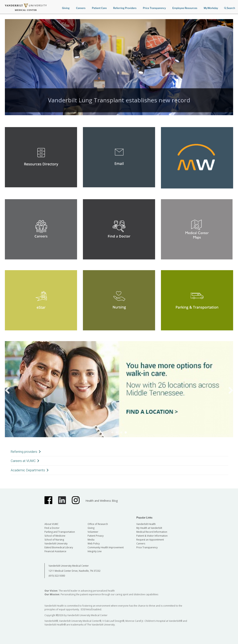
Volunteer (93, 532)
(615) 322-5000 (57, 576)
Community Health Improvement (106, 547)
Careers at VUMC (23, 461)
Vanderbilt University (56, 544)
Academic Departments (28, 470)
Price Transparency (155, 8)
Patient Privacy (96, 536)
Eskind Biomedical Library (59, 547)
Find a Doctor (52, 528)
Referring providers (24, 452)
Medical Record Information (152, 532)
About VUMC (52, 524)
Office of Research (98, 524)
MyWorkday (211, 8)
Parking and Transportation (60, 532)
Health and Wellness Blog (102, 501)
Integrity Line (95, 551)
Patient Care (99, 8)
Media (91, 540)
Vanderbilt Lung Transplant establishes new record (119, 100)
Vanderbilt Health (146, 524)
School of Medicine (55, 536)
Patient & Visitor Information (152, 536)
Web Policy (94, 544)
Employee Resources (185, 8)
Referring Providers (125, 8)
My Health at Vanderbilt (149, 528)
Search (230, 7)
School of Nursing (54, 540)
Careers (81, 8)
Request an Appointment (150, 540)
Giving (66, 8)
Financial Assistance (55, 551)
